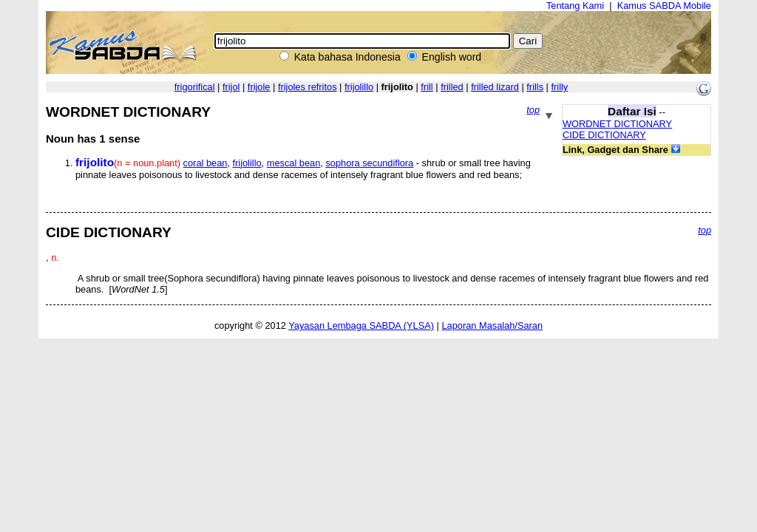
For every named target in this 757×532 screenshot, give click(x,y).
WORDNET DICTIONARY (617, 124)
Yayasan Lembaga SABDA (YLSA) (361, 325)
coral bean (206, 163)
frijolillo (359, 87)
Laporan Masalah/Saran (492, 325)
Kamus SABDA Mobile (664, 6)
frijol (231, 87)
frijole (259, 87)
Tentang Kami (575, 6)
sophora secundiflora (369, 163)
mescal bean (294, 163)
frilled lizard (495, 87)
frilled (452, 87)
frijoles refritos (308, 87)
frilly (560, 87)
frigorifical (195, 87)
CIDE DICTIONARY (604, 135)
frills (535, 87)
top (533, 110)
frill (427, 87)
